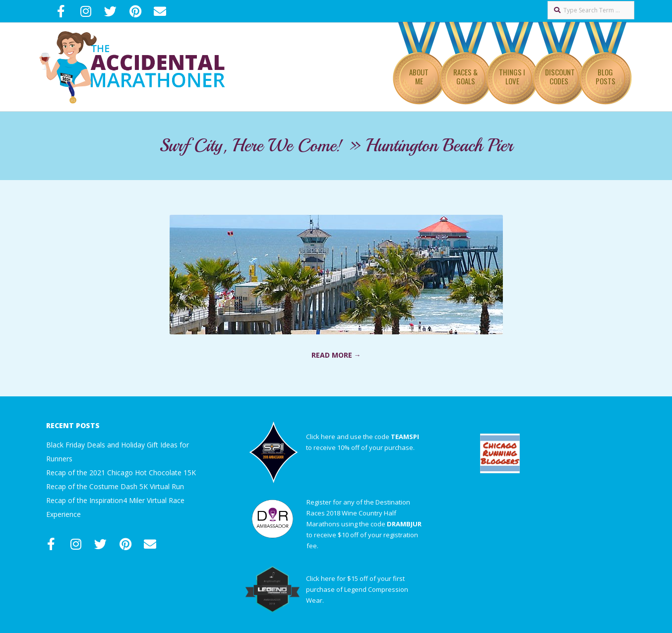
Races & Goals (465, 76)
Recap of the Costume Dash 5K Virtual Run (115, 486)
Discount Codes (560, 76)
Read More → (336, 355)
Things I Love (512, 76)
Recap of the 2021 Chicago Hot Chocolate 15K (121, 473)
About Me (419, 76)
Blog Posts (606, 76)
